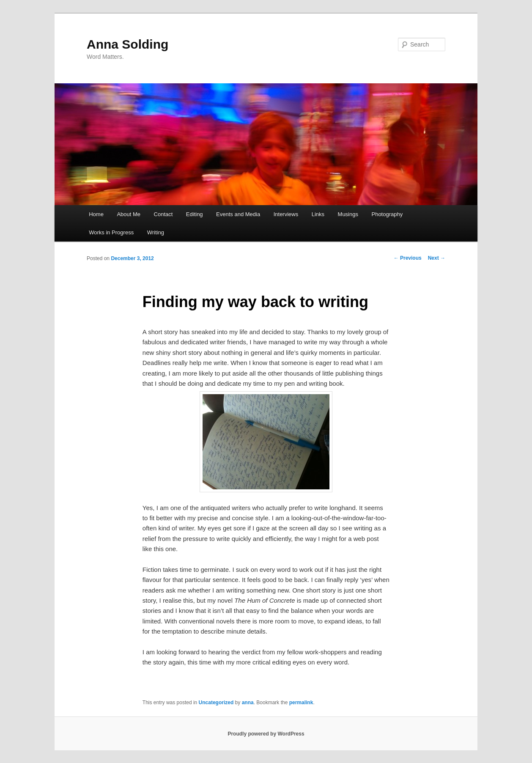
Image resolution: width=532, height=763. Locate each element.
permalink (301, 703)
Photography (387, 214)
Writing (156, 232)
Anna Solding (128, 44)
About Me (129, 214)
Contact (163, 214)
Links (318, 214)
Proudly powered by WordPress (266, 734)
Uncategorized (216, 703)
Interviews (286, 214)
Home (96, 214)
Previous (408, 258)
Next (437, 258)
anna (248, 703)
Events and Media (238, 214)
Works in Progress (111, 232)
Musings (348, 214)
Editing (195, 214)
